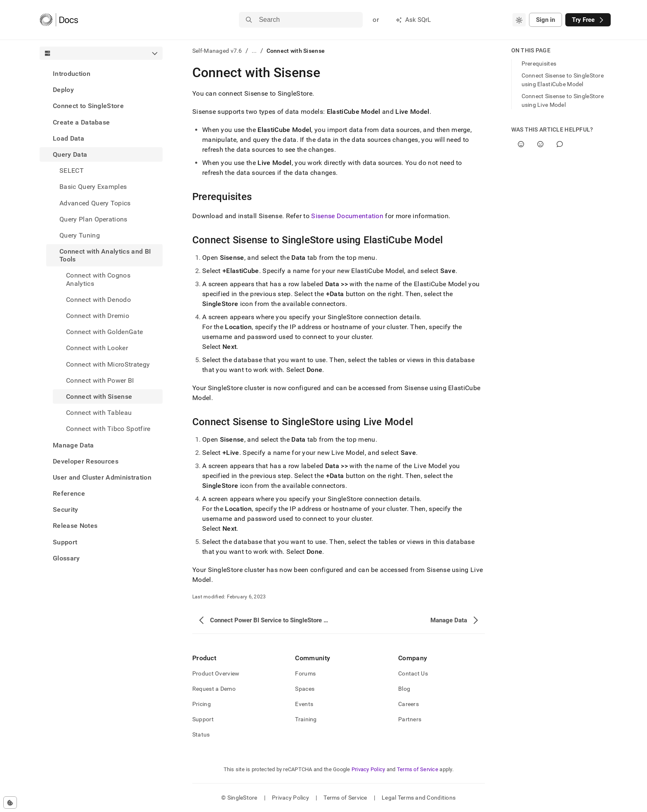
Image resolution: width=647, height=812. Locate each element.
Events (304, 704)
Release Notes (75, 526)
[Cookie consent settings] (10, 803)
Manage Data (73, 445)
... (254, 51)
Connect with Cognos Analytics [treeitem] (98, 279)
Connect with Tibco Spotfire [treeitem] (108, 429)
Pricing (202, 704)
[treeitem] (101, 74)
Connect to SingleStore (88, 106)
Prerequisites (539, 64)
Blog (404, 689)
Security (66, 510)
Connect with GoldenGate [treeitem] (104, 332)
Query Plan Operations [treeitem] (93, 219)
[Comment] (560, 144)
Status (201, 734)
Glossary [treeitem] (66, 558)
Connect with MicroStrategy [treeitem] (108, 364)
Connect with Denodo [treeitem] (98, 300)
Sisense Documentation (347, 216)
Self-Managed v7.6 (217, 51)
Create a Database (81, 122)
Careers (409, 704)
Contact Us (413, 673)
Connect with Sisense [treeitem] (99, 397)
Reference (69, 493)
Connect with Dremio (98, 316)
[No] (540, 144)
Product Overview (216, 673)
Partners (410, 719)
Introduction (72, 74)
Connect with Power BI (100, 380)
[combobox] (519, 20)
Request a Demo (214, 689)
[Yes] (521, 144)
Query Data (70, 154)
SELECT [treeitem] (72, 171)
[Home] (59, 20)
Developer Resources (86, 461)
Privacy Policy (368, 769)
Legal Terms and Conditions (419, 798)
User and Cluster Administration (102, 477)
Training (306, 719)
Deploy (63, 90)
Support (65, 542)
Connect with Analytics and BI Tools (105, 255)
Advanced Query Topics (95, 203)
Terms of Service (418, 769)
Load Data (68, 138)
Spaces (305, 689)
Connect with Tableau (99, 413)
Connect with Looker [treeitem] (97, 348)
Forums (305, 673)
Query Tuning (80, 235)
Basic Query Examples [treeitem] (93, 187)
